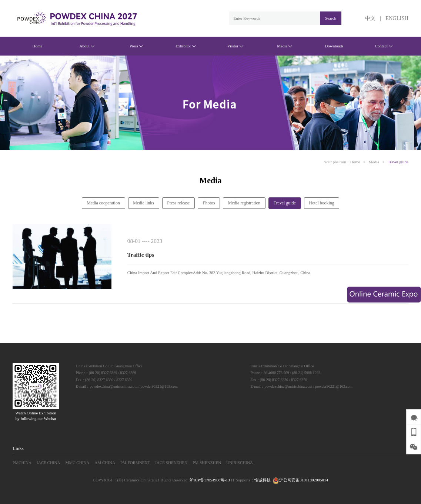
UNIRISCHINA (240, 463)
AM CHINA (105, 463)
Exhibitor (186, 46)
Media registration (244, 203)
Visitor (235, 46)
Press (136, 46)
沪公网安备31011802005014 (300, 480)
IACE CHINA (49, 463)
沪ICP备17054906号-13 (210, 480)
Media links (143, 203)
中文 (370, 18)
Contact (383, 46)
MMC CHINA (78, 463)
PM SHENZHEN (207, 463)
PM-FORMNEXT (135, 463)
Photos (209, 203)
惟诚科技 (263, 480)
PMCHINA (22, 463)
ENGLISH (397, 18)
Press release (178, 203)
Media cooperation (103, 203)
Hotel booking (321, 203)
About (87, 46)
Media (285, 46)
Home (37, 46)
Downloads (334, 46)
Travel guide (398, 162)
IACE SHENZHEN (171, 463)
